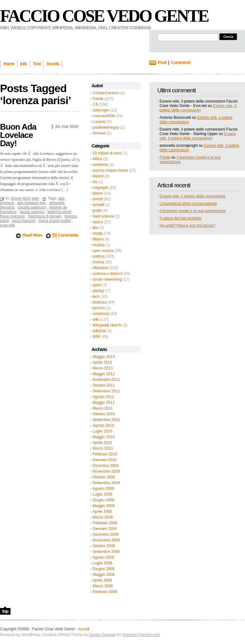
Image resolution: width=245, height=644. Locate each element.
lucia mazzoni (24, 221)
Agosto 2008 (103, 557)
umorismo (101, 314)
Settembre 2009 (106, 483)
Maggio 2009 (104, 506)
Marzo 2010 (103, 448)
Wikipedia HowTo (107, 325)
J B (95, 104)
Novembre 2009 (106, 471)
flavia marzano (12, 216)
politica (98, 256)
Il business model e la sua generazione (193, 211)
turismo (99, 308)
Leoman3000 (104, 116)
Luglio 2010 (102, 431)
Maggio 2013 (104, 357)
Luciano (99, 122)
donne (98, 193)
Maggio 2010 (104, 437)
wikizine (99, 331)
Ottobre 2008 (104, 546)
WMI (97, 337)
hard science (103, 216)
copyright (100, 188)
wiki (96, 319)
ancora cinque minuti (110, 170)
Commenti (181, 62)
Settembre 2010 (106, 420)
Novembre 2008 (106, 540)
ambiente (100, 165)
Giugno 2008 (104, 569)
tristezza (100, 302)
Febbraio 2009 (105, 523)
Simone (99, 133)
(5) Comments (65, 235)
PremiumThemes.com (141, 635)
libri (96, 228)
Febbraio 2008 (105, 592)
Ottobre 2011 (104, 385)
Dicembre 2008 (105, 534)
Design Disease (102, 635)
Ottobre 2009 (104, 477)
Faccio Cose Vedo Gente (104, 16)
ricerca (98, 262)
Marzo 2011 (103, 408)
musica (99, 245)
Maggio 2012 (104, 374)
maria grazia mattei (55, 221)
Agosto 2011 (103, 397)
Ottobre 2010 (104, 414)
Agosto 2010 (103, 426)
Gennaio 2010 (104, 460)
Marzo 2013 (103, 368)
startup (98, 291)
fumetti (98, 205)
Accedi (84, 629)
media (98, 233)
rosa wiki (7, 225)
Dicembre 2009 (105, 466)
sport (97, 285)
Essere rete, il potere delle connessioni (198, 108)
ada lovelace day (32, 203)
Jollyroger (101, 110)
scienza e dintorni (107, 274)
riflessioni (100, 268)
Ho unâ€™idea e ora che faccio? (187, 225)
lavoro (98, 222)
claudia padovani (32, 207)
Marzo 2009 (103, 517)
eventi (98, 199)
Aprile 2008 (102, 580)
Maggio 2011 (104, 403)
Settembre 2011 (106, 391)
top (5, 611)
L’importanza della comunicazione (188, 204)
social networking (107, 279)
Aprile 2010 (102, 443)
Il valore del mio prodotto (180, 218)
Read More (33, 235)
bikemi (98, 176)
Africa (97, 159)
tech (96, 297)
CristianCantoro (106, 93)
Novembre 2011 (106, 380)
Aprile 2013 (102, 362)
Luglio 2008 (102, 563)
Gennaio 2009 (104, 529)
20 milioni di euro (107, 153)
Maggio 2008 (104, 575)
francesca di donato (45, 216)
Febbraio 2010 (105, 454)
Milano (98, 239)
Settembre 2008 (106, 552)
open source (103, 251)
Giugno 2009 (104, 500)
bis (95, 182)
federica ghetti (59, 212)
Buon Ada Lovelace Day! (18, 135)
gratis (97, 211)
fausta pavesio (32, 212)
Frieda (98, 99)
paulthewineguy (106, 127)
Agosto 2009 (103, 489)
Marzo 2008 (103, 586)
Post (162, 62)
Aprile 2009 (102, 512)
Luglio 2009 (102, 494)
